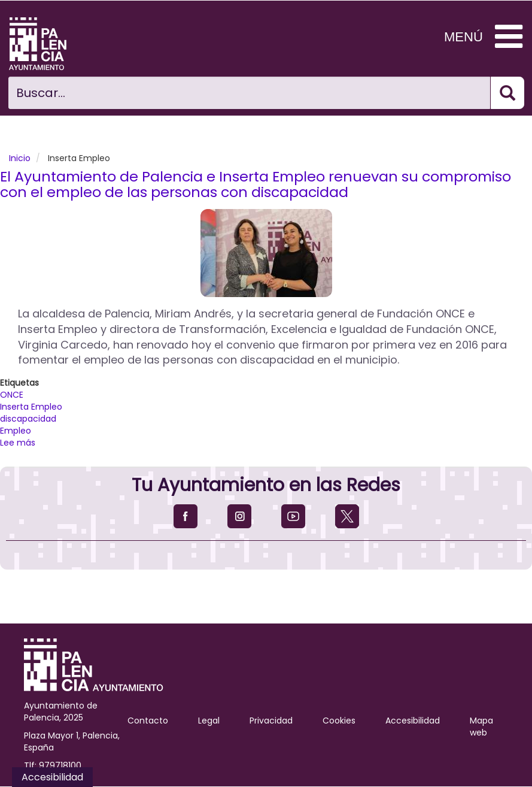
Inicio (20, 158)
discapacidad (28, 419)
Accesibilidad (413, 721)
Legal (209, 721)
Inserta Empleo (31, 407)
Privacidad (271, 721)
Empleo (16, 431)
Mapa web (481, 727)
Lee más (18, 443)
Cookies (339, 721)
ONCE (12, 395)
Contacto (148, 721)
